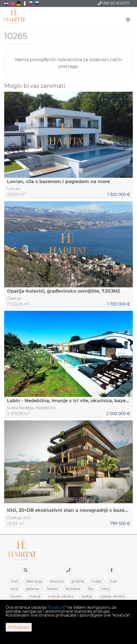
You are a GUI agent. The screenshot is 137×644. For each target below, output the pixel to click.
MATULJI (35, 596)
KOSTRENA (73, 589)
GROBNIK (78, 581)
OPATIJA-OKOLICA (112, 596)
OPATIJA (87, 596)
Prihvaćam (19, 627)
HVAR (113, 581)
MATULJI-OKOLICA (61, 596)
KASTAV (53, 589)
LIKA (91, 589)
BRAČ (15, 581)
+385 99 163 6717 (114, 3)
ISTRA (15, 589)
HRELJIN (97, 581)
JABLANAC (33, 589)
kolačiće (57, 607)
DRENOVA (57, 581)
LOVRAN (16, 596)
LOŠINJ (105, 589)
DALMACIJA (34, 581)
